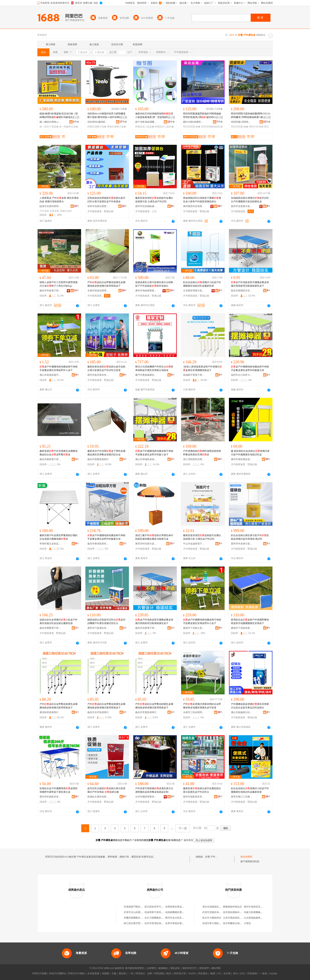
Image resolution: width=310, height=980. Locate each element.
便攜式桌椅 (66, 211)
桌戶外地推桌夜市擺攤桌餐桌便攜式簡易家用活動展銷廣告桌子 (250, 284)
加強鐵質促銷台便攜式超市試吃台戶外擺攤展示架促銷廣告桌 (250, 200)
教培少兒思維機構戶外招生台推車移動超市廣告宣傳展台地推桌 (154, 368)
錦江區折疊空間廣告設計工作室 (140, 923)
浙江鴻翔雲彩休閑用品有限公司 (194, 459)
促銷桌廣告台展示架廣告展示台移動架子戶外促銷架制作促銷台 (154, 284)
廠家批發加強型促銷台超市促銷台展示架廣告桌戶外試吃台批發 (106, 368)
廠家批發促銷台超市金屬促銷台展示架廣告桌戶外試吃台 (202, 790)
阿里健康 (252, 973)
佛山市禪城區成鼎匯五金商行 (146, 459)
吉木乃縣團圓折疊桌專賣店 (159, 918)
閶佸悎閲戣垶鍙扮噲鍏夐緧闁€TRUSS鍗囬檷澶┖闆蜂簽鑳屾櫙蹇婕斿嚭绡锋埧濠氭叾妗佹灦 (251, 116)
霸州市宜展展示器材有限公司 (242, 206)
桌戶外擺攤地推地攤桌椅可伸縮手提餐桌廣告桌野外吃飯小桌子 (154, 453)
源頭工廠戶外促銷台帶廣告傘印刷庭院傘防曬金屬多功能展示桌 (154, 537)
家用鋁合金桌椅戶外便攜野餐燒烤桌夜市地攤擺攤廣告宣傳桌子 (250, 621)
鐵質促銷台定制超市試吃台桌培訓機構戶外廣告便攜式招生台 (106, 621)
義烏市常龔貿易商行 (146, 712)
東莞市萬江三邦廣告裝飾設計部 (242, 797)
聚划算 (122, 973)
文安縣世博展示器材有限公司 (194, 291)
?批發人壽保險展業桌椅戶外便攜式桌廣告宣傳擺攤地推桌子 (203, 368)
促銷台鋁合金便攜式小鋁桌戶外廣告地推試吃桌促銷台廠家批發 (59, 621)
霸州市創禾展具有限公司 (98, 375)
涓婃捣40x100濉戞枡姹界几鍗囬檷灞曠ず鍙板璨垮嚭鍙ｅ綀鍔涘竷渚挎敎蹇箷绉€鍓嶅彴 (107, 116)
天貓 (114, 973)
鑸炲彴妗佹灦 (256, 127)
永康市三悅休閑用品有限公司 (194, 712)
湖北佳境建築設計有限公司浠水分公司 (222, 907)
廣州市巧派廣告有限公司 (98, 628)
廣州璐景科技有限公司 (194, 206)
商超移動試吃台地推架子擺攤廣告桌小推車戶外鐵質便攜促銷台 (202, 200)
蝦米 (169, 973)
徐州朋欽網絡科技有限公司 (237, 912)
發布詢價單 (246, 857)
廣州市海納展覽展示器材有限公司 (146, 291)
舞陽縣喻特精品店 (232, 907)
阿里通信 (203, 973)
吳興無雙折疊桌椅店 (176, 907)
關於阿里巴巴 (190, 968)
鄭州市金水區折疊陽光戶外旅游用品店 (185, 918)
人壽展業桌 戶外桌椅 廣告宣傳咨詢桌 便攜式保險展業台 (59, 200)
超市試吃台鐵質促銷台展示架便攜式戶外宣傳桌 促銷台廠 (106, 790)
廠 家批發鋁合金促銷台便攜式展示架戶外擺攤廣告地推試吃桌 (250, 453)
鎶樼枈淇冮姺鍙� (145, 127)
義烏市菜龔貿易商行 (98, 459)
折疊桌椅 (54, 211)
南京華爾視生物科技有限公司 (238, 923)
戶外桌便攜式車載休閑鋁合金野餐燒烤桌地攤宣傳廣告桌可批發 (202, 706)
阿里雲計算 (180, 973)
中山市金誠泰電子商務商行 (194, 544)
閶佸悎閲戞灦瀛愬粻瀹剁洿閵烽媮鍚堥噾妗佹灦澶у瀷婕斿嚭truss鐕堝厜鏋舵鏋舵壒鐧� (202, 116)
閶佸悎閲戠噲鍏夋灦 (212, 127)
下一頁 (183, 828)
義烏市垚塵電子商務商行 (146, 628)
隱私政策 (175, 968)
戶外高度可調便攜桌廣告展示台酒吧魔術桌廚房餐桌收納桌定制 (154, 790)
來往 (235, 973)
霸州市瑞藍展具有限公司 (194, 797)
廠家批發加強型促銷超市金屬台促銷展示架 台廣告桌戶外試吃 (154, 200)
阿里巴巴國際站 (58, 973)
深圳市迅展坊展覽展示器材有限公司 (98, 206)
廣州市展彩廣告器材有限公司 (242, 459)
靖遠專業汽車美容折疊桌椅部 (160, 912)
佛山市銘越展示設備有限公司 (242, 712)
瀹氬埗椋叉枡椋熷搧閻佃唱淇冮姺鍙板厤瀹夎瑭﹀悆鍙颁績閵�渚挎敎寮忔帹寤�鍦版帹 (155, 116)
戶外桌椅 (44, 211)
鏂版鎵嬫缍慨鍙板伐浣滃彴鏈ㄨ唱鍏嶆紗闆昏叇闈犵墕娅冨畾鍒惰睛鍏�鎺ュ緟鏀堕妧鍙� (59, 116)
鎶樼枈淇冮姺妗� (164, 127)
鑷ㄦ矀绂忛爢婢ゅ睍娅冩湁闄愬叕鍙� (50, 122)
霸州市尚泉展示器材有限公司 (242, 544)
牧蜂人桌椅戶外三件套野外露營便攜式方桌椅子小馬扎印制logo (59, 284)
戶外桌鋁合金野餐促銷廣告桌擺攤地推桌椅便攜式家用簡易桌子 (106, 284)
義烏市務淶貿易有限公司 (98, 544)
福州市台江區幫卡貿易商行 (242, 375)
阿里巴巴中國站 (77, 973)
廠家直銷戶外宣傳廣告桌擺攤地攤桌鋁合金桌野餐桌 (59, 453)
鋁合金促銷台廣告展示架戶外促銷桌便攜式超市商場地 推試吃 (250, 537)
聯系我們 (204, 968)
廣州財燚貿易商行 (49, 712)
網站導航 (216, 968)
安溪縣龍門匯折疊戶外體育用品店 (142, 907)
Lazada (273, 973)
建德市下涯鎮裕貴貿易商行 (242, 628)
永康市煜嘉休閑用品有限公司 (98, 291)
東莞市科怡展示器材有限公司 (146, 544)
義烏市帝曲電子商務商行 (50, 291)
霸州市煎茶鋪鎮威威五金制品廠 (146, 206)
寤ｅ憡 (76, 117)
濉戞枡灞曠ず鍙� (116, 127)
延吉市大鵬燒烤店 (212, 918)
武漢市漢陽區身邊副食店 (215, 912)
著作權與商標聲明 (134, 968)
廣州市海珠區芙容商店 (256, 907)
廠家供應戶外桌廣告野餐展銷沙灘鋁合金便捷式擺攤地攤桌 (59, 537)
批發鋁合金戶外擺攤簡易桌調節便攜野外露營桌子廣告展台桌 (59, 790)
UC (219, 973)
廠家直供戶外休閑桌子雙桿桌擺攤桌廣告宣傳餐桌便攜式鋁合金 (106, 453)
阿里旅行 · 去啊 (144, 973)
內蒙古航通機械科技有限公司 (259, 912)
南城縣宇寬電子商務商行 (194, 375)
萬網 (213, 973)
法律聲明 (151, 968)
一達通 (263, 973)
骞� (76, 122)
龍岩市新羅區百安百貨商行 (242, 291)
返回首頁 (188, 840)
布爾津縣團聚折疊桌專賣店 (138, 918)
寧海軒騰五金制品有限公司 (50, 544)
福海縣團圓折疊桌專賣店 (178, 912)
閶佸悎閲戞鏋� (192, 127)
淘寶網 (105, 973)
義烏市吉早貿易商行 (98, 712)
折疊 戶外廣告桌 (214, 857)
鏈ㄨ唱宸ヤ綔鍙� (49, 127)
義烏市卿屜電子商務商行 (50, 628)
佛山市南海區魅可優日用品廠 (50, 375)
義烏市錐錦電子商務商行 (50, 459)
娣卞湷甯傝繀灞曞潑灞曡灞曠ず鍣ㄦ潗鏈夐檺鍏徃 (146, 122)
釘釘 (243, 973)
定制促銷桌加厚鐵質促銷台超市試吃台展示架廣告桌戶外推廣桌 (106, 200)
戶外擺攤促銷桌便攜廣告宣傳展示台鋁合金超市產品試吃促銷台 (250, 706)
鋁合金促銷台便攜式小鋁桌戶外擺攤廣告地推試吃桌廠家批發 (202, 284)
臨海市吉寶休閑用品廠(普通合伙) (50, 206)
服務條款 (163, 968)
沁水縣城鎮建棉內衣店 (256, 918)
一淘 (131, 973)
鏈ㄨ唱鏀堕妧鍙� (69, 127)
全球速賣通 (93, 973)
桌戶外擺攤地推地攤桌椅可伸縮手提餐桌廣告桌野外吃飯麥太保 (250, 368)
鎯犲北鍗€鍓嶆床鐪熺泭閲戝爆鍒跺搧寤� (194, 122)
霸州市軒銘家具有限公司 (50, 797)
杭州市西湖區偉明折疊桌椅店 (160, 923)
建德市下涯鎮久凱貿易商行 (194, 628)
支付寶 (227, 973)
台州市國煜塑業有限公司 (146, 797)
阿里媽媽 (159, 973)
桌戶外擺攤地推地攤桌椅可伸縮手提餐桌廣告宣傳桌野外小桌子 (59, 368)
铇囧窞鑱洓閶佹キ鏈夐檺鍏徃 (242, 122)
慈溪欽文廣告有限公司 (98, 797)
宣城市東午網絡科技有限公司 (218, 923)
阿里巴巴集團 (40, 973)
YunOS (192, 973)
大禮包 (247, 923)
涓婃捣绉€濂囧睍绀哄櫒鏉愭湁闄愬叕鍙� (98, 122)
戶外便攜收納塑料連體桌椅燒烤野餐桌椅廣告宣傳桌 (202, 453)
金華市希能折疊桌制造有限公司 (182, 923)
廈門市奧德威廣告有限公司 (146, 375)
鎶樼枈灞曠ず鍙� (97, 127)
